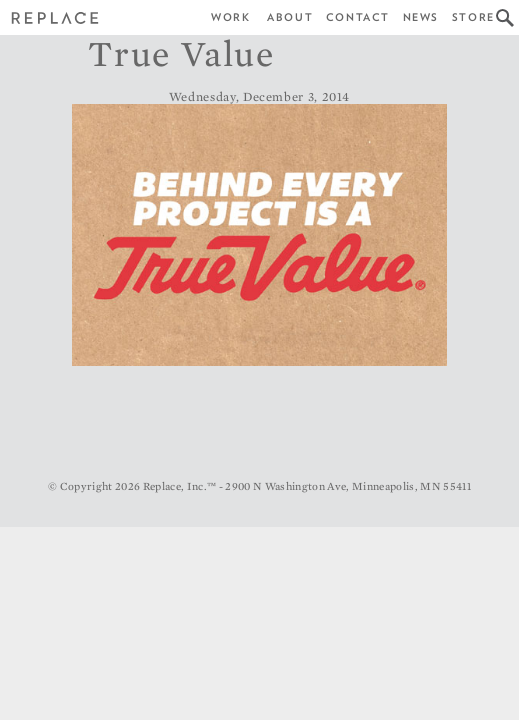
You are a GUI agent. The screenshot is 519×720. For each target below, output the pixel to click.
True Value (181, 53)
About (290, 17)
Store (473, 17)
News (421, 17)
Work (230, 17)
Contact (358, 17)
